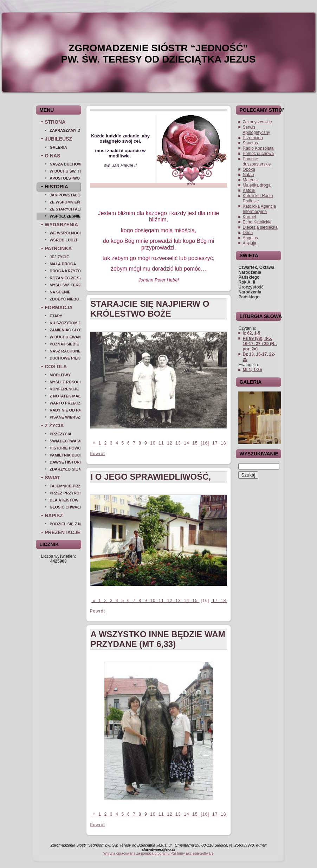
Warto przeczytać (65, 403)
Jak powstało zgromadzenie (65, 195)
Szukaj (248, 475)
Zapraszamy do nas (65, 130)
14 (187, 443)
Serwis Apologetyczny (256, 130)
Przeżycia (60, 434)
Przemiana (253, 138)
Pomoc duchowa (258, 154)
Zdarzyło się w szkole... (65, 469)
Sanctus (250, 143)
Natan (248, 175)
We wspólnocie (65, 233)
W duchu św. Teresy (65, 171)
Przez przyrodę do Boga (65, 493)
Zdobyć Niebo (64, 299)
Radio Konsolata (258, 148)
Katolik (249, 190)
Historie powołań (65, 448)
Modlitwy (60, 375)
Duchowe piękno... (65, 358)
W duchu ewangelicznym (65, 337)
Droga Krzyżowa (65, 271)
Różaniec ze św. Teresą (65, 278)
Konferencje (64, 389)
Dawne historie (65, 462)
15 (195, 443)
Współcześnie (65, 216)
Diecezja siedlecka (260, 227)
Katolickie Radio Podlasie (258, 198)
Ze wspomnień (65, 202)
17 (215, 443)
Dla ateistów (64, 500)
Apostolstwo (65, 178)
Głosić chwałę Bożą (65, 507)
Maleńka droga (256, 185)
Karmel (249, 217)
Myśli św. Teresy (65, 285)
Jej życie (59, 257)
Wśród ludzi (63, 240)
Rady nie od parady (65, 410)
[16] (205, 443)
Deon (248, 233)
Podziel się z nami (65, 524)
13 (178, 443)
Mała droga (63, 264)
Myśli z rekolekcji (65, 382)
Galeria (58, 147)
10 (153, 443)
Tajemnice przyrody (65, 486)
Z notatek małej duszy (65, 396)
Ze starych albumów (65, 209)
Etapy (56, 316)
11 (161, 443)
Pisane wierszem (65, 417)
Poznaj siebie (64, 344)
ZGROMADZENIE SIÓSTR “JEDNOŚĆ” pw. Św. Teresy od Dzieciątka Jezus (158, 54)
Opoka (249, 169)
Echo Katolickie (257, 222)
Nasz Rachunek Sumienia (65, 351)
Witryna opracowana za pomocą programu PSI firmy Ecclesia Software (158, 853)
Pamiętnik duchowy (65, 455)
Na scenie (60, 292)
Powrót (98, 454)
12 (170, 443)
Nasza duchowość (65, 164)
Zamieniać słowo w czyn (65, 330)
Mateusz (250, 180)
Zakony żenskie (257, 122)
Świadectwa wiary (65, 441)
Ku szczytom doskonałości (65, 323)
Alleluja (249, 243)
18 (224, 443)
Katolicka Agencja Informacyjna (259, 209)
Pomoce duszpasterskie (257, 161)
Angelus (250, 238)
